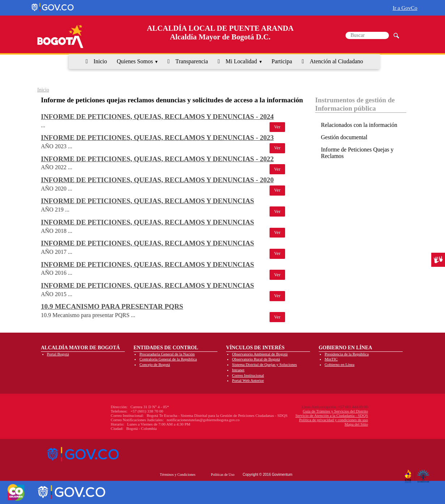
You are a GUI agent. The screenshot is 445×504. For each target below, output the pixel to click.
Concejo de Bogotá (154, 364)
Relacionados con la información (359, 125)
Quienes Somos (135, 61)
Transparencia (192, 61)
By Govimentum (424, 473)
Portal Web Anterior (248, 380)
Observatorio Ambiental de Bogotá (260, 354)
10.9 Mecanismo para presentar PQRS (112, 306)
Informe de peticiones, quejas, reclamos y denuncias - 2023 (157, 138)
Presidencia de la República (347, 354)
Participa (282, 61)
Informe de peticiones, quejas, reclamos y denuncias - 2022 (157, 159)
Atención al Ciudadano (336, 61)
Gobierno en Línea (339, 364)
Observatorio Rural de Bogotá (256, 359)
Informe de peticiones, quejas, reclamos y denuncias (147, 201)
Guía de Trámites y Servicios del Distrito (293, 411)
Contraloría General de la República (168, 359)
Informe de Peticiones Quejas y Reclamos (357, 153)
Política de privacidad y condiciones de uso (291, 420)
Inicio (100, 61)
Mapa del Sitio (313, 424)
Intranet (238, 370)
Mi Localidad (241, 61)
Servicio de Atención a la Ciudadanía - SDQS (289, 415)
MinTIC (331, 359)
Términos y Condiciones (178, 475)
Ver (277, 127)
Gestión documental (344, 137)
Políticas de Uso (223, 475)
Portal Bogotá (58, 354)
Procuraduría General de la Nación (167, 354)
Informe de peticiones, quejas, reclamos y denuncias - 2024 (157, 117)
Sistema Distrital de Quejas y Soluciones (264, 364)
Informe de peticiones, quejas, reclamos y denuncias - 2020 (157, 180)
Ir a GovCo (405, 8)
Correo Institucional (248, 375)
